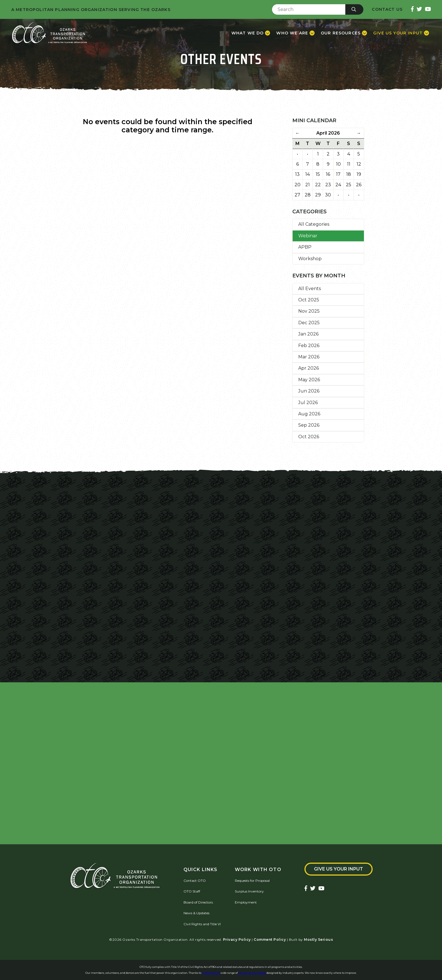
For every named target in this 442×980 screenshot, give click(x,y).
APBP (305, 247)
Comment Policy (270, 940)
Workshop (310, 259)
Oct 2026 (309, 437)
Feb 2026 (309, 346)
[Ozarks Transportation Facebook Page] (412, 9)
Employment (246, 902)
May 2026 (309, 380)
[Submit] (354, 9)
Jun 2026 (309, 391)
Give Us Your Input (339, 869)
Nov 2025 (309, 311)
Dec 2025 (309, 323)
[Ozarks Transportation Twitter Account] (419, 9)
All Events (310, 289)
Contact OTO (195, 881)
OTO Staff (192, 891)
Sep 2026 (309, 425)
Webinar (308, 236)
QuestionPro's (211, 973)
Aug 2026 (309, 414)
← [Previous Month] (297, 133)
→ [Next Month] (359, 133)
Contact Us (387, 9)
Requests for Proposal (252, 881)
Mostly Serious (318, 940)
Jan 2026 (308, 334)
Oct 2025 (309, 300)
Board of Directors (198, 902)
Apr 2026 (309, 368)
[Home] (49, 33)
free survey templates (252, 973)
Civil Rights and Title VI (202, 924)
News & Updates (196, 913)
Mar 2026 (309, 357)
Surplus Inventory (249, 891)
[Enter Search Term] (309, 9)
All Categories (314, 224)
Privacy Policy (237, 940)
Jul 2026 (308, 403)
